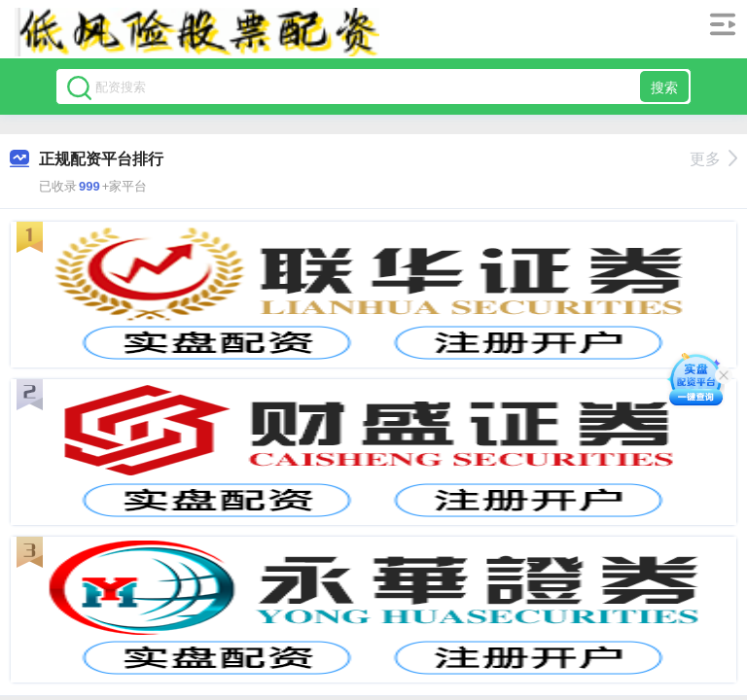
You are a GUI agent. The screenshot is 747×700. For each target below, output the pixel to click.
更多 (713, 159)
